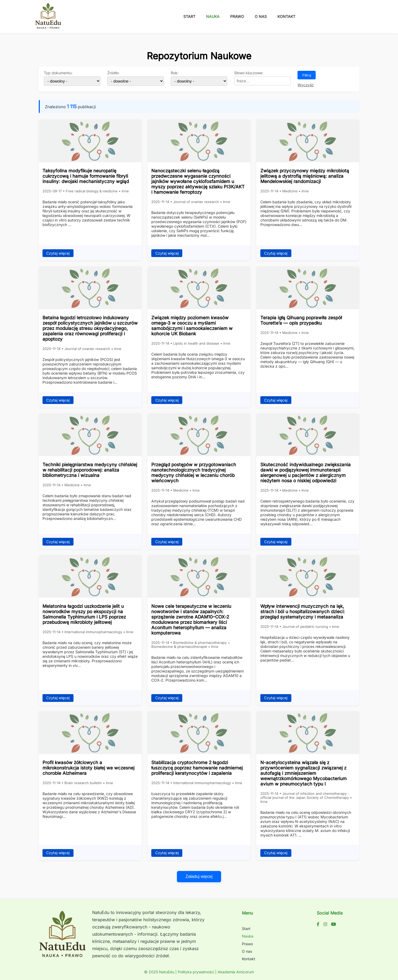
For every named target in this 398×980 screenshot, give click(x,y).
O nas (261, 16)
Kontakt (286, 16)
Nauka (213, 16)
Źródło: (113, 73)
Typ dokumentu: (58, 73)
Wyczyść (306, 85)
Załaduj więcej (199, 876)
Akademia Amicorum (236, 972)
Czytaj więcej (58, 253)
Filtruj (307, 75)
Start (189, 16)
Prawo (237, 16)
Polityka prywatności (196, 972)
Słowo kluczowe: (249, 73)
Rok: (175, 73)
